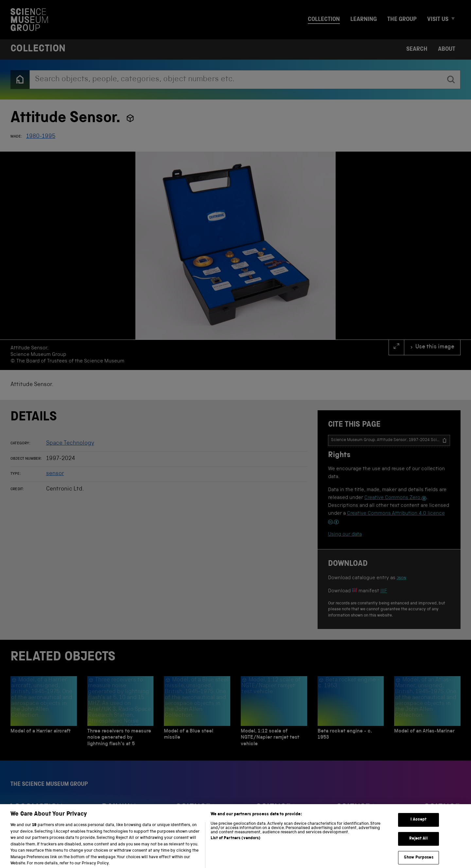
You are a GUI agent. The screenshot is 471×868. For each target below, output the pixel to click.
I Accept (419, 824)
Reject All (419, 843)
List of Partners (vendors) (235, 843)
